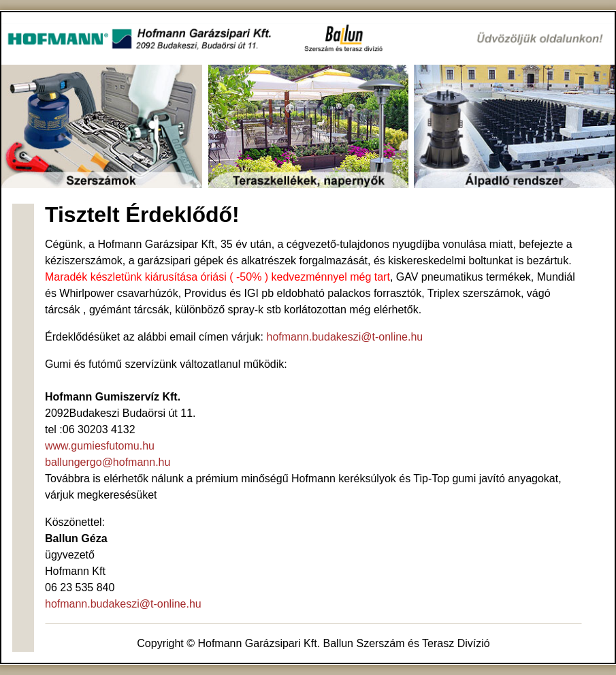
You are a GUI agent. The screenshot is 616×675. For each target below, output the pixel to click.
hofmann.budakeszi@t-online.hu (345, 337)
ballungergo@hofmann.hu (108, 462)
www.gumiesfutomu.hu (100, 446)
